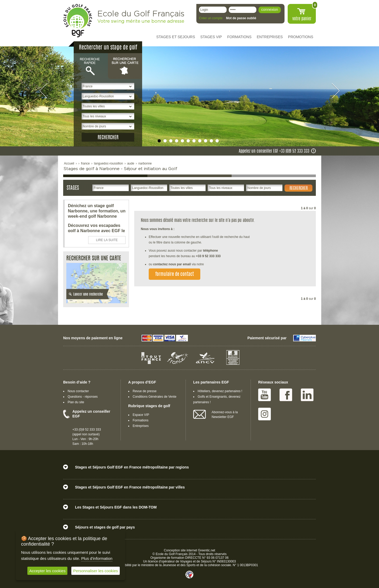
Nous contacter (78, 391)
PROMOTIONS (301, 37)
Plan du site (76, 402)
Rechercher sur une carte (125, 66)
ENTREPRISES (270, 37)
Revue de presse (145, 391)
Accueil (69, 163)
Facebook (286, 395)
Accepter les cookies (47, 571)
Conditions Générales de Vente (154, 397)
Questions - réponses (83, 397)
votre (302, 19)
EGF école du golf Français (78, 21)
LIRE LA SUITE (107, 240)
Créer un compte (211, 18)
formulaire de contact (174, 275)
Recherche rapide (91, 66)
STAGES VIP (211, 37)
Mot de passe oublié (241, 18)
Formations (141, 420)
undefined (159, 141)
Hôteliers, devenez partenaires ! (220, 391)
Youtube (265, 395)
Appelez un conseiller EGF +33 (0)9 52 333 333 (274, 151)
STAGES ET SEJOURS (176, 37)
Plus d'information (97, 558)
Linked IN (307, 395)
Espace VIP (141, 415)
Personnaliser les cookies (96, 571)
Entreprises (141, 426)
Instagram (265, 414)
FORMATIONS (239, 37)
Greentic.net (206, 550)
